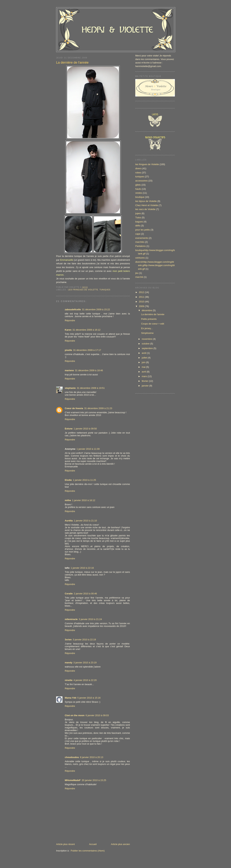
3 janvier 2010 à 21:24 (90, 619)
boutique (140, 197)
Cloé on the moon (75, 715)
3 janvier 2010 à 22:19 (84, 640)
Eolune (69, 429)
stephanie (70, 388)
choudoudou (72, 757)
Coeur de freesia (74, 408)
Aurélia (69, 521)
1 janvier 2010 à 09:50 (85, 429)
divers (138, 168)
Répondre (70, 320)
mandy (69, 663)
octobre (146, 344)
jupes (138, 213)
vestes (139, 193)
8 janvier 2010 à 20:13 (92, 757)
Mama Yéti (71, 698)
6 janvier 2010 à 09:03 (97, 715)
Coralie (69, 594)
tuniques (105, 290)
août (144, 353)
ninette (69, 680)
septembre (148, 348)
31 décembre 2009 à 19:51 (91, 388)
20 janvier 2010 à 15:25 (94, 780)
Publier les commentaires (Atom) (88, 851)
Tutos (138, 217)
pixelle (68, 350)
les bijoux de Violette (146, 201)
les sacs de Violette (145, 209)
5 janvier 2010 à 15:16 (89, 698)
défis (138, 226)
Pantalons (141, 246)
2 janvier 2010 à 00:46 (85, 594)
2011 (142, 297)
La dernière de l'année (72, 63)
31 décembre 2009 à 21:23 (98, 408)
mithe (68, 500)
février (145, 381)
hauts (138, 189)
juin (144, 362)
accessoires (141, 181)
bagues (139, 222)
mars (145, 376)
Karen (68, 330)
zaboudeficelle (73, 309)
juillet (145, 358)
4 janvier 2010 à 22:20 (85, 680)
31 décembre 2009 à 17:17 (87, 350)
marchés (140, 242)
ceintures (140, 258)
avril (144, 372)
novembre (147, 339)
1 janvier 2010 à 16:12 (84, 500)
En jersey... (147, 328)
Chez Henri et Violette (147, 205)
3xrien (68, 640)
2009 (142, 306)
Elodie (68, 480)
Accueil (93, 844)
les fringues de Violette (83, 290)
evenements (142, 238)
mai (144, 367)
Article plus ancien (121, 844)
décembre (147, 310)
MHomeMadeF (73, 780)
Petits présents (149, 319)
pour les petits (143, 230)
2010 (142, 302)
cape (138, 234)
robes (138, 173)
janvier (146, 386)
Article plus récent (65, 844)
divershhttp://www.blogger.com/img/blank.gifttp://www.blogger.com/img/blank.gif (155, 265)
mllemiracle (71, 619)
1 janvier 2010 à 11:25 (84, 480)
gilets (138, 185)
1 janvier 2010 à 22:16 (82, 568)
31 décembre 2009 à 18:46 (89, 370)
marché (139, 277)
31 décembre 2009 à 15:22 (96, 309)
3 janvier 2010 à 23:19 (85, 663)
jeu (137, 273)
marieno (69, 370)
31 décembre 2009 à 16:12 (86, 330)
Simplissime (147, 333)
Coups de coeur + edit (153, 324)
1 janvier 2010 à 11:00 (88, 449)
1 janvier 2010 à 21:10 (85, 521)
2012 (142, 292)
